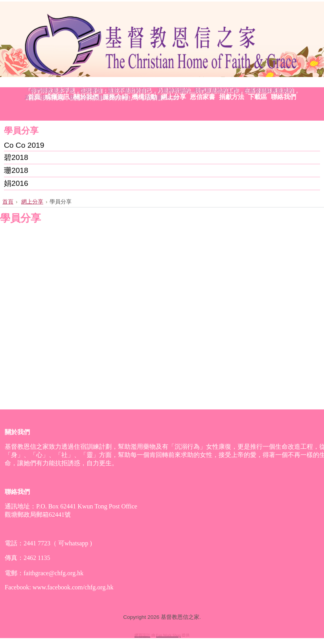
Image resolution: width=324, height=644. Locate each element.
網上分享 (32, 202)
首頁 (8, 202)
